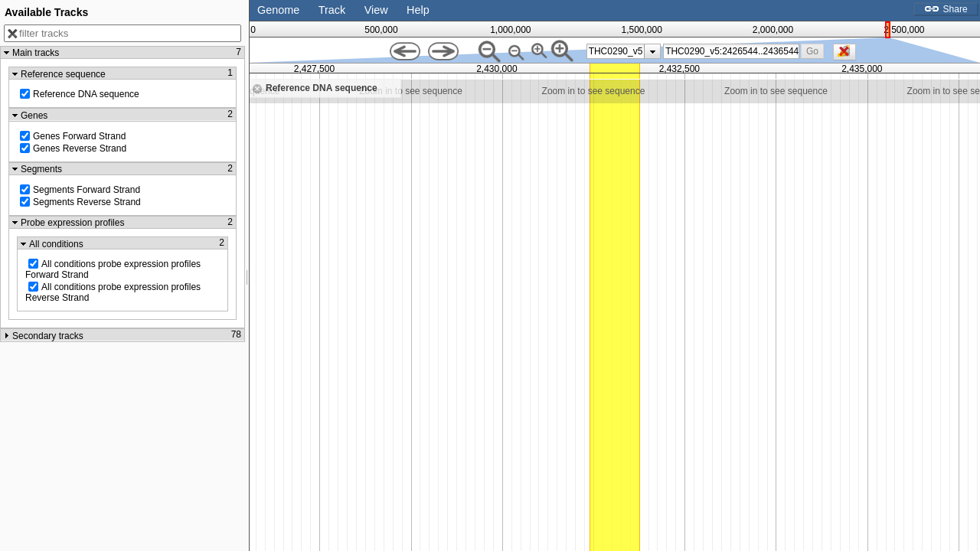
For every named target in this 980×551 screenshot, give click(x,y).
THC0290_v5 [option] (616, 51)
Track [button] (332, 10)
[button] (812, 51)
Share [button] (946, 9)
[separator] (247, 275)
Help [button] (418, 10)
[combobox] (731, 51)
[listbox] (624, 51)
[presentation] (653, 51)
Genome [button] (278, 10)
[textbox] (732, 51)
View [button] (376, 10)
